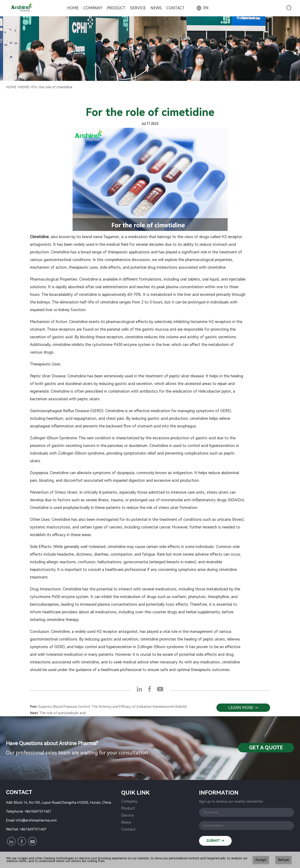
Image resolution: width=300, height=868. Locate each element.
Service (138, 8)
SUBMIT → (215, 841)
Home (73, 8)
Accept (261, 860)
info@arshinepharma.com (36, 820)
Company (93, 8)
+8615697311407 (38, 811)
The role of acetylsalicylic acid (62, 713)
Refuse (283, 860)
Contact (175, 8)
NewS (24, 87)
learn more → (243, 708)
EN (202, 8)
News (156, 8)
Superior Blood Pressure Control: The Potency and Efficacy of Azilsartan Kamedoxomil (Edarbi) (113, 707)
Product (116, 8)
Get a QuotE (266, 748)
